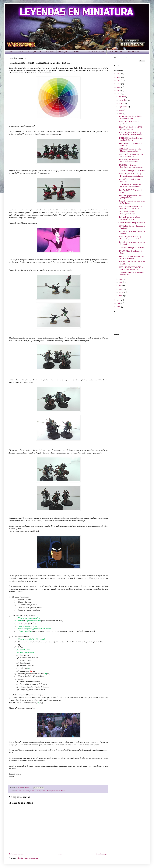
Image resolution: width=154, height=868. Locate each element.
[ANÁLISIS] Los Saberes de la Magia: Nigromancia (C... (130, 150)
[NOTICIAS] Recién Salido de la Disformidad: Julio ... (130, 117)
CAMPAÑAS (37, 52)
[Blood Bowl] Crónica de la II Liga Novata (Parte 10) (131, 128)
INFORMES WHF (23, 52)
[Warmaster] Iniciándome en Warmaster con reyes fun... (129, 161)
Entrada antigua (101, 854)
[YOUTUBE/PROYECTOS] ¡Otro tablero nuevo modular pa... (131, 268)
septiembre (123, 107)
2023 (119, 84)
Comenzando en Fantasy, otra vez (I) (132, 223)
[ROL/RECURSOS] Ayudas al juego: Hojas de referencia (132, 257)
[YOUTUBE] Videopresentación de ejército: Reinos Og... (131, 155)
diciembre (122, 97)
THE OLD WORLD (115, 52)
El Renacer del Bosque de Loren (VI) (131, 248)
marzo (121, 289)
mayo (121, 282)
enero (121, 296)
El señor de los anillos (23, 791)
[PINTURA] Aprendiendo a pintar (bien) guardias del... (131, 197)
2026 (119, 74)
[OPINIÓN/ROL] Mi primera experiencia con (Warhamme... (130, 186)
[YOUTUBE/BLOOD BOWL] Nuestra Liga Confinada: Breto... (131, 134)
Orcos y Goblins (41, 791)
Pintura (49, 791)
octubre (122, 103)
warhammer (56, 791)
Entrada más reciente (17, 854)
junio (121, 279)
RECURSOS (77, 52)
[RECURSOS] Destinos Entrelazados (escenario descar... (131, 166)
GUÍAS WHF (50, 52)
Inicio (60, 854)
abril (121, 286)
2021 (119, 90)
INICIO (10, 52)
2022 (119, 87)
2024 (119, 80)
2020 (119, 94)
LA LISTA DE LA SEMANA (95, 52)
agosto (121, 110)
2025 (119, 77)
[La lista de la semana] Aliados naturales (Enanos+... (129, 218)
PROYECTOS (63, 52)
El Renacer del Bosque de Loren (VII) (132, 170)
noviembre (123, 100)
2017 (119, 307)
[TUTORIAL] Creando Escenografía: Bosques (127, 213)
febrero (122, 292)
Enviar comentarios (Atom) (28, 858)
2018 (119, 303)
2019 (119, 300)
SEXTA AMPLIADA (133, 52)
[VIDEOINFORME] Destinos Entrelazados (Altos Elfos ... (130, 207)
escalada (33, 791)
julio (121, 113)
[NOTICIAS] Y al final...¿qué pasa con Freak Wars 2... (130, 139)
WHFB (63, 791)
